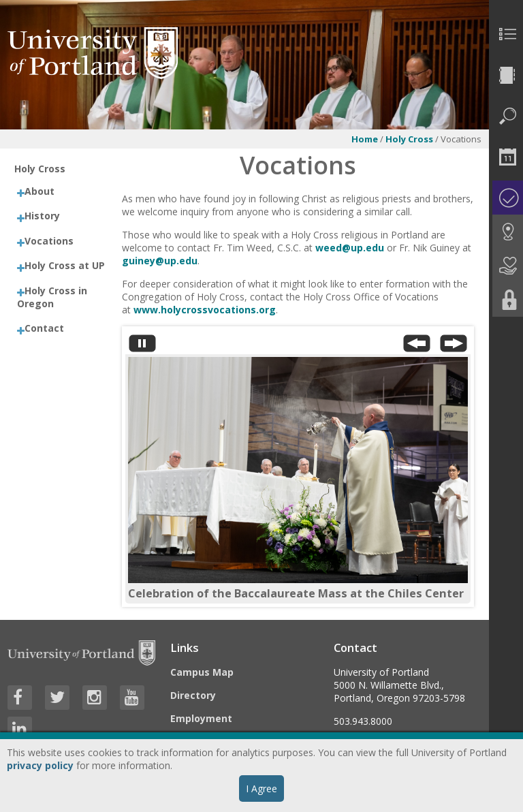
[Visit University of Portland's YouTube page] (132, 698)
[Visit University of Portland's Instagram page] (95, 698)
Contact (44, 328)
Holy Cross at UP (65, 265)
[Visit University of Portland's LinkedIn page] (20, 729)
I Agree (261, 788)
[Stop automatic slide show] (142, 346)
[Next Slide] (454, 346)
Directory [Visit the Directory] (193, 695)
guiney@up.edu (160, 261)
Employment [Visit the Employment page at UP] (201, 718)
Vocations (49, 241)
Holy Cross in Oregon (52, 297)
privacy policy (40, 765)
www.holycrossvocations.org (205, 310)
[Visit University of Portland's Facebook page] (20, 698)
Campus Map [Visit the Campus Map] (202, 672)
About (39, 191)
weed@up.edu (350, 248)
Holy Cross (409, 139)
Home (365, 139)
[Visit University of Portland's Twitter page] (57, 698)
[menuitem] (506, 34)
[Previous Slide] (417, 346)
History (42, 216)
